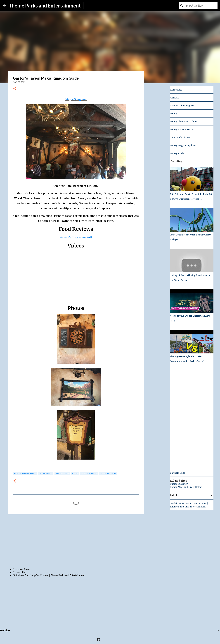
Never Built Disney (180, 137)
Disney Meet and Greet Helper (186, 487)
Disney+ (174, 114)
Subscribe (91, 6)
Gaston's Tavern (89, 474)
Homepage (176, 90)
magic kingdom (108, 474)
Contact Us (19, 572)
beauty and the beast (25, 474)
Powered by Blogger (110, 640)
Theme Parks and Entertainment (45, 6)
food (75, 474)
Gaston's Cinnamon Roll (76, 238)
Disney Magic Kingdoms (183, 145)
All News (174, 98)
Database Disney (179, 484)
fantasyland (62, 474)
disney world (46, 474)
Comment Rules (21, 569)
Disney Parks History (181, 130)
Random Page (178, 473)
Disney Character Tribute (184, 122)
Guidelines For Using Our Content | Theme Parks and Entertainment (49, 575)
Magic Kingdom (76, 99)
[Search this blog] (201, 6)
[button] (15, 89)
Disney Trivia (177, 153)
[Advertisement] (76, 541)
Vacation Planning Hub (182, 106)
